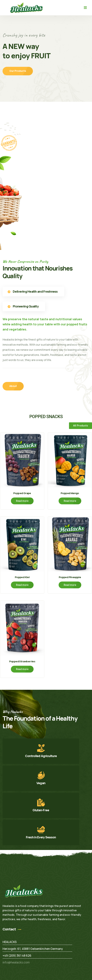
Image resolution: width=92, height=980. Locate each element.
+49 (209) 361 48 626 (17, 956)
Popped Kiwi (22, 577)
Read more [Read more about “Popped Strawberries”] (22, 669)
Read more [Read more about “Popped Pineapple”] (70, 585)
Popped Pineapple (70, 577)
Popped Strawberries (22, 661)
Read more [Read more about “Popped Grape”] (22, 501)
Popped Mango (70, 493)
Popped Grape (22, 493)
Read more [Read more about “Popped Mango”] (70, 501)
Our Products (18, 71)
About (13, 386)
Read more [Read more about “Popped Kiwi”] (22, 585)
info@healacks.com (16, 962)
